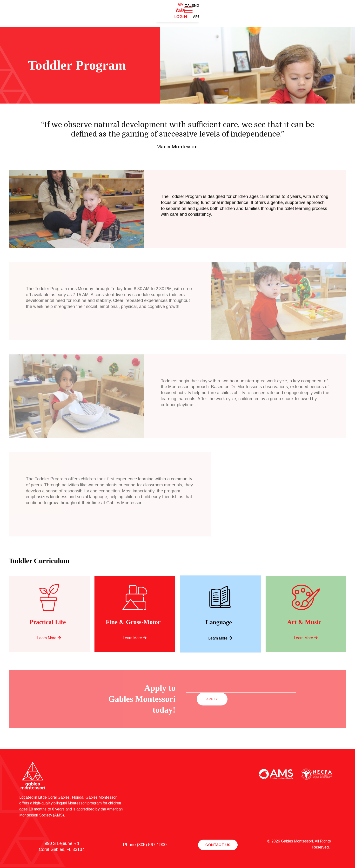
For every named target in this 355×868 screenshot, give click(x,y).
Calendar (294, 13)
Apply (313, 13)
